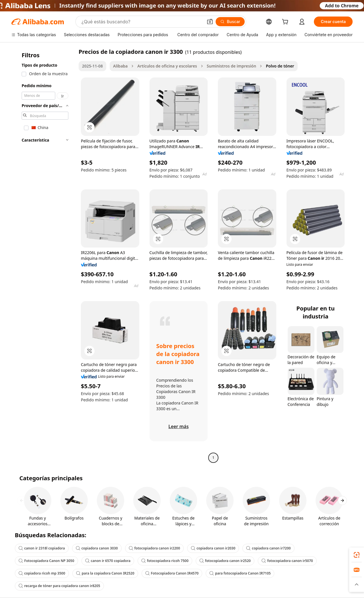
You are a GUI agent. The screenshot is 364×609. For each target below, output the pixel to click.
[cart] (286, 22)
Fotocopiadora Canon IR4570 (172, 573)
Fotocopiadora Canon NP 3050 (46, 561)
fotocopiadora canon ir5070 (287, 561)
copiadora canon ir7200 (268, 548)
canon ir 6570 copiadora (108, 561)
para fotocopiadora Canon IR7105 (240, 573)
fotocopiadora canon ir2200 (154, 548)
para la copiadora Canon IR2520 (105, 573)
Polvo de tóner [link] (280, 66)
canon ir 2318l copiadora (42, 548)
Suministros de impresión (232, 66)
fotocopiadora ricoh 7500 (165, 561)
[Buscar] (230, 22)
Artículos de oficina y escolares (167, 66)
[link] (357, 555)
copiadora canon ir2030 (213, 548)
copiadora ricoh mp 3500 (42, 573)
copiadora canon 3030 (97, 548)
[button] (210, 22)
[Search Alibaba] (142, 22)
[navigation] (43, 255)
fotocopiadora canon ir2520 (225, 561)
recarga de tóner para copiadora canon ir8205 (59, 586)
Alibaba (120, 66)
